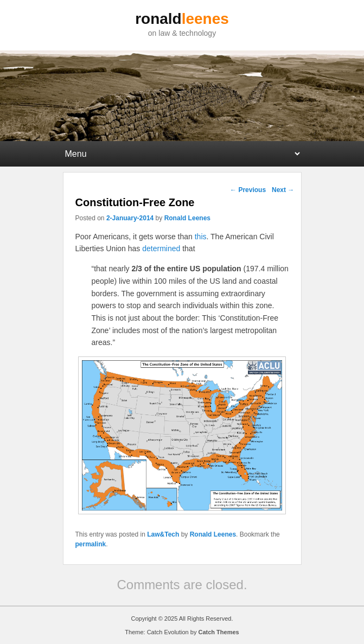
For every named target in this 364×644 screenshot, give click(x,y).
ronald (182, 19)
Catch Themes (218, 632)
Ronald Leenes (187, 218)
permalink (91, 544)
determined (161, 248)
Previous (248, 190)
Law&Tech (163, 534)
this (201, 237)
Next (283, 190)
